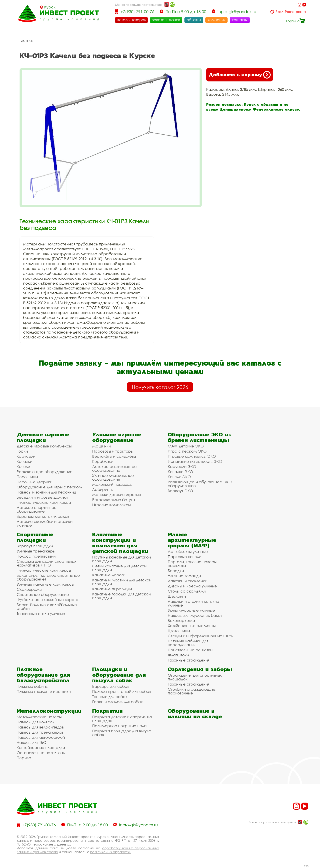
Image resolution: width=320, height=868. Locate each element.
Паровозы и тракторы (113, 451)
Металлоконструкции (49, 711)
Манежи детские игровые (117, 495)
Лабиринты (103, 489)
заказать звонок (166, 20)
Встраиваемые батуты (114, 500)
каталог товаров (131, 20)
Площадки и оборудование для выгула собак (119, 675)
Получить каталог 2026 (160, 387)
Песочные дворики (34, 482)
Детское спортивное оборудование (37, 509)
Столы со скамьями (187, 591)
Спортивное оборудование (43, 594)
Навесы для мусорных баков (195, 615)
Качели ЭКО (179, 477)
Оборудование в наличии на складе (195, 714)
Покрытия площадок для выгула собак (122, 733)
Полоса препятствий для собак (122, 691)
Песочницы (27, 477)
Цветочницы (179, 631)
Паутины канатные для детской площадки (122, 559)
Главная (26, 40)
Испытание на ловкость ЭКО (195, 461)
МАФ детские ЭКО (186, 446)
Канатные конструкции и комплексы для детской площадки (120, 543)
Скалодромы (29, 589)
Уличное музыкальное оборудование (113, 477)
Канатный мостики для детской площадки (122, 582)
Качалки (24, 461)
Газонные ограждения (189, 660)
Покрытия (107, 711)
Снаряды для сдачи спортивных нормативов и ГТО (46, 563)
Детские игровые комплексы (44, 446)
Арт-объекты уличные (188, 551)
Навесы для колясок (36, 722)
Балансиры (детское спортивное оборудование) (48, 577)
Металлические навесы (39, 717)
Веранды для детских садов (43, 516)
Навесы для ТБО (32, 742)
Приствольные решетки (190, 650)
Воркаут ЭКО (180, 491)
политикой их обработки (111, 852)
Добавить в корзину (240, 75)
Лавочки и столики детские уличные (193, 603)
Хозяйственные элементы (192, 626)
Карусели (26, 456)
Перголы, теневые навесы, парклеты (193, 564)
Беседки (176, 571)
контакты (240, 20)
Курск (50, 7)
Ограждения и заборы (200, 669)
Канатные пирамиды (112, 589)
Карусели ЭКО (182, 466)
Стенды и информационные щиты (201, 636)
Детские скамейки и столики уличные (45, 523)
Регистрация (295, 12)
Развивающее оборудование (45, 472)
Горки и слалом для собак (118, 702)
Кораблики (103, 461)
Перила (24, 758)
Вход (279, 12)
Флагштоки (178, 655)
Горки (22, 451)
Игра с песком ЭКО (187, 451)
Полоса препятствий (36, 556)
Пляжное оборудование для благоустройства (43, 675)
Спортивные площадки (35, 537)
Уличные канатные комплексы (45, 584)
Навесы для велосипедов (40, 727)
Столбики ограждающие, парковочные (192, 691)
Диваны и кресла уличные (192, 586)
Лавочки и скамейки (187, 581)
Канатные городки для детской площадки (121, 596)
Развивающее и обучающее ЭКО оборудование (200, 484)
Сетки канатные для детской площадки (119, 568)
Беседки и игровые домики (42, 497)
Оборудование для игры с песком (49, 487)
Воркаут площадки (35, 546)
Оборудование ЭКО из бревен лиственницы (199, 437)
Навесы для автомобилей (41, 737)
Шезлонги (177, 596)
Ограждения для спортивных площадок (195, 677)
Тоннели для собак (110, 697)
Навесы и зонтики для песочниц (46, 492)
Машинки (101, 446)
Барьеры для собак (111, 686)
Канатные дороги (109, 575)
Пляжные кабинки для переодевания (188, 643)
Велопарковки (181, 620)
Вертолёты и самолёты (114, 456)
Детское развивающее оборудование (114, 468)
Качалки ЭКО (180, 472)
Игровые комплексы (111, 505)
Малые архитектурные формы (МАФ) (192, 540)
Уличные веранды (184, 576)
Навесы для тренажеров (40, 732)
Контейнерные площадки (41, 748)
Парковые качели (184, 557)
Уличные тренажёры (36, 551)
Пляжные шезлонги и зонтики (44, 691)
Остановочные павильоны (41, 753)
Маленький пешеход (112, 484)
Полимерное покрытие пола (119, 726)
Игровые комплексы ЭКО (192, 456)
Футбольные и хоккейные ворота (48, 600)
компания (216, 20)
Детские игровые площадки (43, 437)
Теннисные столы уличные (41, 614)
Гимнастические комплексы (44, 502)
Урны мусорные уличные (191, 610)
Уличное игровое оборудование (117, 437)
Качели (23, 466)
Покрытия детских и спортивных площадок (122, 719)
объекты (194, 20)
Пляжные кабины (32, 686)
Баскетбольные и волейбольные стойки (47, 607)
